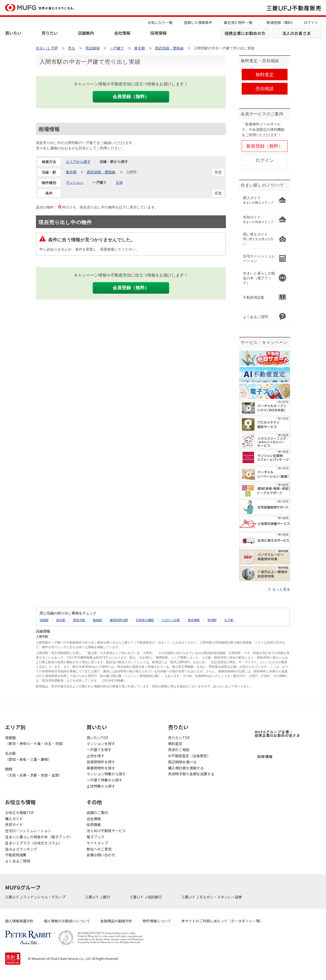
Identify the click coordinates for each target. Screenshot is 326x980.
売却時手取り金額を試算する (191, 774)
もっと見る (281, 589)
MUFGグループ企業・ (277, 734)
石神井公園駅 (145, 620)
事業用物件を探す (101, 768)
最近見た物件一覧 (238, 22)
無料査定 (175, 743)
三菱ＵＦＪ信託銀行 (146, 897)
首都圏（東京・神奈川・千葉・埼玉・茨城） (35, 741)
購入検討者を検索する (186, 768)
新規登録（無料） (281, 22)
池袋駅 (44, 620)
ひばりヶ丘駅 (171, 620)
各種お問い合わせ (101, 855)
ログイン (311, 22)
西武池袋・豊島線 (101, 172)
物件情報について (157, 921)
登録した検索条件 (198, 22)
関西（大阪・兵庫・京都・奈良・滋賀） (34, 772)
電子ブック (96, 837)
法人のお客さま (296, 33)
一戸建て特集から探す (104, 780)
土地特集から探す (101, 786)
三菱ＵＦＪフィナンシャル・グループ (36, 897)
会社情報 (122, 33)
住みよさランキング (21, 849)
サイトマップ (97, 843)
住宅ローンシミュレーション (28, 831)
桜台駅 (61, 620)
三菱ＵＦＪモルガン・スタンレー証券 (212, 897)
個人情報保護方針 (19, 921)
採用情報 (158, 33)
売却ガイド (14, 825)
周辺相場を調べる (182, 762)
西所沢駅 (79, 620)
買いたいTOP (97, 738)
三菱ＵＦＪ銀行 (98, 897)
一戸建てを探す (99, 750)
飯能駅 (98, 620)
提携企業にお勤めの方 (245, 33)
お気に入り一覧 (160, 22)
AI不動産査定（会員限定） (189, 756)
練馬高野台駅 (119, 620)
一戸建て (100, 182)
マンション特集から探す (106, 774)
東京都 (71, 172)
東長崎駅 (194, 620)
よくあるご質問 (18, 861)
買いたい (13, 33)
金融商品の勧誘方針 (116, 921)
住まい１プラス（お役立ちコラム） (34, 843)
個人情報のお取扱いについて (67, 921)
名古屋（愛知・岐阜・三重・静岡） (28, 756)
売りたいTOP (179, 738)
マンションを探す (101, 743)
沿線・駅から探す (114, 162)
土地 (119, 182)
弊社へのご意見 (99, 849)
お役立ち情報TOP (19, 813)
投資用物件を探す (101, 762)
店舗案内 (86, 33)
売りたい (50, 33)
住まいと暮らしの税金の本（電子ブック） (39, 837)
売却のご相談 (179, 750)
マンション (75, 182)
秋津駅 (212, 620)
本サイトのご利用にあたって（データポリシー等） (222, 921)
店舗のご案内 (97, 813)
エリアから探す (78, 162)
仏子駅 (229, 620)
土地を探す (96, 756)
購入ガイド (14, 819)
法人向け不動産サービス (106, 831)
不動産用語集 (16, 855)
